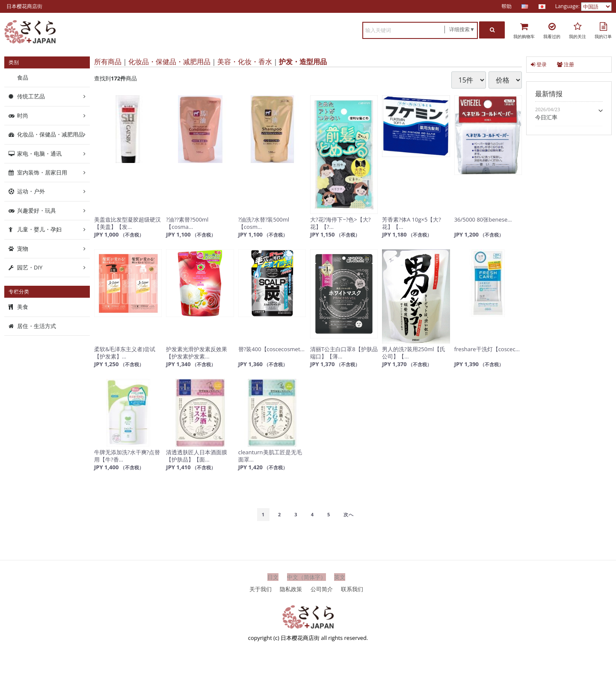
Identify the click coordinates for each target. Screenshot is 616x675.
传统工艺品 (31, 96)
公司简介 (322, 589)
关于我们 (261, 589)
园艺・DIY (30, 267)
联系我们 (352, 589)
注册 (566, 64)
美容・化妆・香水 (245, 62)
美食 (23, 307)
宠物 (23, 248)
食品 (23, 77)
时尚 (23, 115)
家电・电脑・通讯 (39, 153)
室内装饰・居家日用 (42, 172)
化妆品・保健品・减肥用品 (169, 62)
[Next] (349, 515)
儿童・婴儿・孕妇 (39, 229)
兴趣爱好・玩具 (37, 210)
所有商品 (108, 62)
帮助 (506, 6)
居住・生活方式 (37, 326)
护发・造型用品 (303, 62)
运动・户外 (31, 191)
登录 (539, 64)
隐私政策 (291, 589)
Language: (568, 6)
